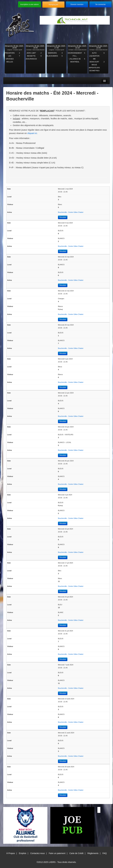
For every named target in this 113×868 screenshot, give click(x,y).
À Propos (11, 853)
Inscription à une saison (30, 4)
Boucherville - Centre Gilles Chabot (71, 212)
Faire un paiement (57, 853)
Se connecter (100, 4)
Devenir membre (77, 4)
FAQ (105, 853)
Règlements (93, 853)
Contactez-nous (38, 853)
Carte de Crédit (76, 853)
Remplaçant (53, 5)
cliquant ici (32, 133)
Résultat (63, 217)
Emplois (23, 853)
